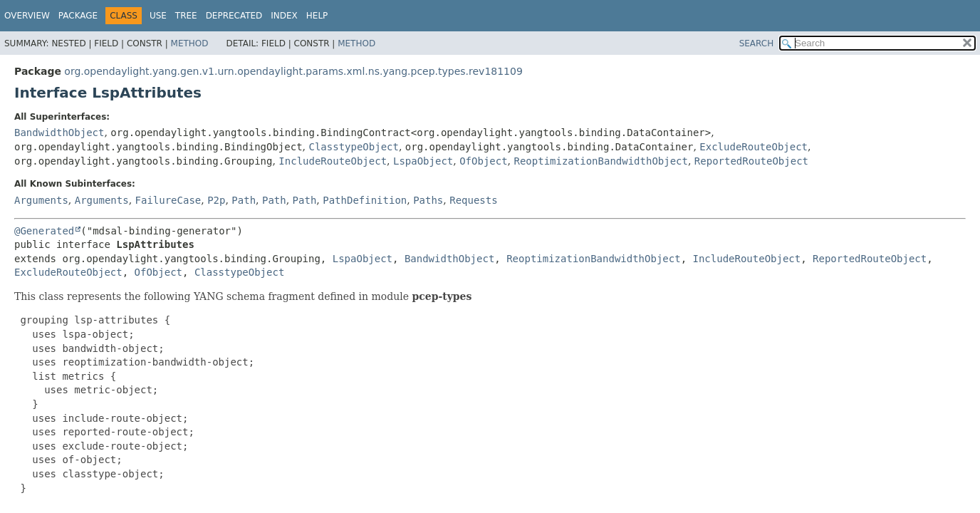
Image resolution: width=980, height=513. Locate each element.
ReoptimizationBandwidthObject (601, 161)
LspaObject (423, 161)
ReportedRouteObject (751, 161)
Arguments (41, 200)
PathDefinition (365, 200)
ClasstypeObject (353, 147)
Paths (428, 200)
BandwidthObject (59, 133)
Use (158, 16)
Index (284, 16)
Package (78, 16)
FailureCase (168, 200)
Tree (186, 16)
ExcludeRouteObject (754, 147)
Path (244, 200)
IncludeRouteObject (333, 161)
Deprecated (234, 16)
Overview (27, 16)
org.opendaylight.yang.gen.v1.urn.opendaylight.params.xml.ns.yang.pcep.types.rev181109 (293, 71)
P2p (216, 200)
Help (317, 16)
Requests (473, 200)
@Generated (44, 231)
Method (190, 43)
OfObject (483, 161)
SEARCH (757, 43)
